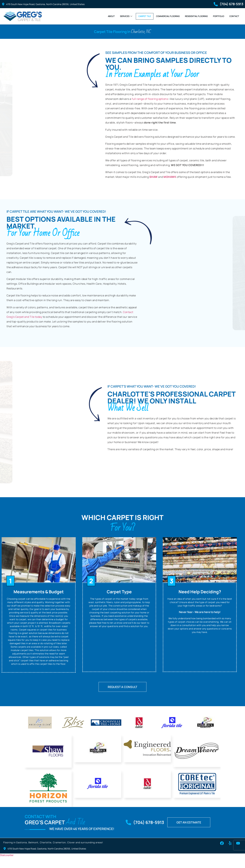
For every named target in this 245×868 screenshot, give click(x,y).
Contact (233, 16)
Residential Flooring (190, 16)
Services (108, 16)
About (92, 16)
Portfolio (216, 16)
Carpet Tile (129, 16)
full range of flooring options (150, 101)
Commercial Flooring (156, 16)
